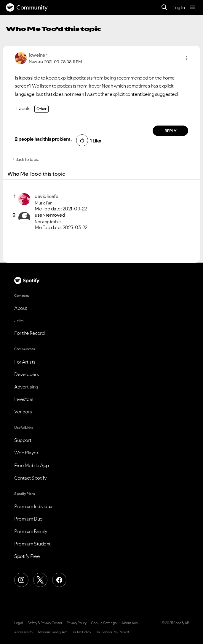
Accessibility (24, 632)
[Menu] (193, 7)
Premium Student (32, 544)
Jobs (19, 321)
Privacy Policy (76, 623)
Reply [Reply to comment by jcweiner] (171, 131)
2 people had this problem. (43, 139)
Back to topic (27, 159)
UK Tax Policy (81, 632)
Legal (19, 623)
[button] (187, 58)
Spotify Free (27, 556)
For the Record (29, 333)
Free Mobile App (32, 465)
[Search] (164, 8)
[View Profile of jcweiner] (38, 55)
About (21, 308)
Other (41, 109)
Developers (27, 374)
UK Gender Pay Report (112, 632)
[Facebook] (59, 580)
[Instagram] (21, 580)
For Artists (25, 362)
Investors (24, 399)
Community (27, 7)
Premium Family (31, 531)
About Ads (130, 623)
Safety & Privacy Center (45, 623)
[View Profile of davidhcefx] (46, 196)
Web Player (26, 453)
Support (23, 440)
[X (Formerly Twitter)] (40, 580)
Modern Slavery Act (52, 632)
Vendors (23, 412)
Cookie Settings (104, 623)
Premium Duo (28, 519)
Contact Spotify (31, 478)
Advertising (26, 387)
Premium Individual (34, 506)
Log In (179, 7)
